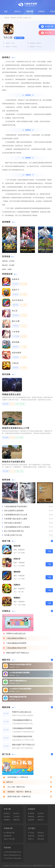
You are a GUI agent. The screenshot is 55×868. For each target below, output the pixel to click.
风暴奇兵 (16, 279)
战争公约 (10, 782)
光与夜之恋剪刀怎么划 (13, 535)
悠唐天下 (16, 290)
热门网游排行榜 (9, 833)
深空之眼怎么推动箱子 (13, 523)
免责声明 (41, 836)
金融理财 (31, 820)
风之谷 (15, 311)
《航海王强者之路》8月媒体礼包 (18, 796)
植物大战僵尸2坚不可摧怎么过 (18, 653)
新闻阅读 (31, 817)
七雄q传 (15, 363)
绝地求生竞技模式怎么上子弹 (16, 428)
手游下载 (30, 11)
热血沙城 (17, 546)
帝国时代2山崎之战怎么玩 (16, 633)
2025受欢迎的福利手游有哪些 (20, 673)
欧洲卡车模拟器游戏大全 (18, 681)
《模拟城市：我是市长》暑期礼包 (19, 792)
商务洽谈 (31, 836)
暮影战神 (17, 572)
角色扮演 (7, 813)
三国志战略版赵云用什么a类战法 (17, 527)
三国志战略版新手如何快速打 (16, 506)
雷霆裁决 (17, 598)
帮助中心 (31, 839)
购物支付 (41, 820)
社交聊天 (41, 813)
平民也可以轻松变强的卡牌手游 (20, 665)
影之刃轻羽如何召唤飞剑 (14, 531)
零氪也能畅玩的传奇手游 (18, 697)
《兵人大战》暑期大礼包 (15, 787)
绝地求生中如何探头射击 (14, 462)
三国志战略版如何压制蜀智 (16, 643)
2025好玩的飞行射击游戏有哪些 (20, 689)
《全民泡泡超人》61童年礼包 (17, 777)
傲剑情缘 (16, 342)
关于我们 (31, 833)
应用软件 (42, 11)
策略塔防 (16, 820)
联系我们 (41, 833)
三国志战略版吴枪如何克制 (16, 648)
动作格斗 (16, 813)
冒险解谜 (7, 820)
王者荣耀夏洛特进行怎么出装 (16, 515)
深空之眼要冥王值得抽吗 (14, 511)
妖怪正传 (17, 559)
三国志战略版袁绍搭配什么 (16, 638)
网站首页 (13, 18)
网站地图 (41, 839)
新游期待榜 (8, 836)
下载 (49, 551)
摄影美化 (41, 817)
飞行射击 (25, 18)
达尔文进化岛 (18, 300)
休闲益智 (7, 817)
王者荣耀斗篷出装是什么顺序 (16, 519)
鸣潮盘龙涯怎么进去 (12, 394)
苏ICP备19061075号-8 (46, 866)
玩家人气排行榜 (9, 839)
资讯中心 (18, 11)
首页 (6, 11)
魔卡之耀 (16, 321)
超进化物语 (17, 353)
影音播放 (31, 813)
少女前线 (16, 332)
